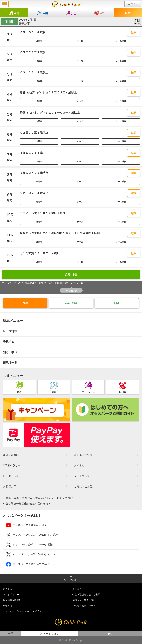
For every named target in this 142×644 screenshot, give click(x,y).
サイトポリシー (11, 595)
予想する (71, 342)
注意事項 (8, 589)
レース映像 (121, 41)
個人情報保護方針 (12, 600)
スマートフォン (50, 634)
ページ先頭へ (71, 291)
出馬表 (39, 41)
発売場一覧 (45, 283)
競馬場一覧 (71, 363)
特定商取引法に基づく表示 (86, 595)
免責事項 (8, 606)
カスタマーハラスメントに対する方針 (22, 611)
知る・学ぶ (71, 352)
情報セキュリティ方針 (84, 600)
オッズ (80, 41)
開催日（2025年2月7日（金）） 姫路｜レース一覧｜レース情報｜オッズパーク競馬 (66, 4)
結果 (134, 32)
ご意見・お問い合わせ (84, 606)
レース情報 (71, 331)
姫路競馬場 (61, 283)
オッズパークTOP (12, 283)
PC (110, 634)
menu (5, 4)
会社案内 (77, 589)
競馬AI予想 (71, 275)
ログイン (133, 4)
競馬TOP (30, 283)
